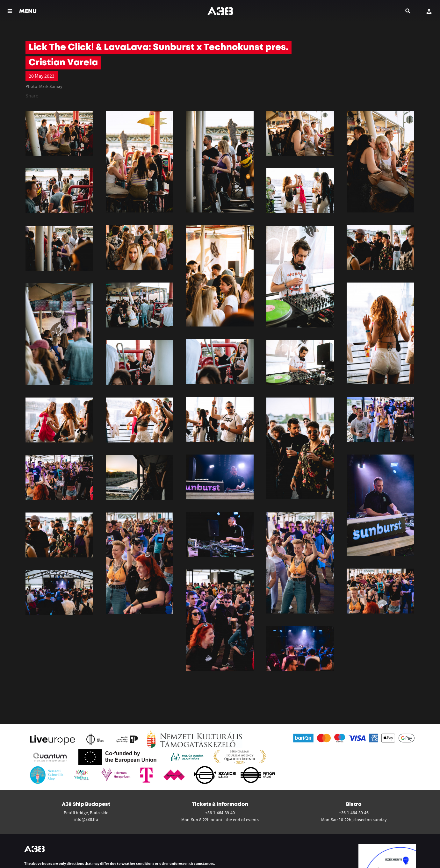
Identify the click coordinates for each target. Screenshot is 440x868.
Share (32, 96)
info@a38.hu (86, 819)
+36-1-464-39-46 (354, 813)
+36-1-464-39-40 (220, 813)
